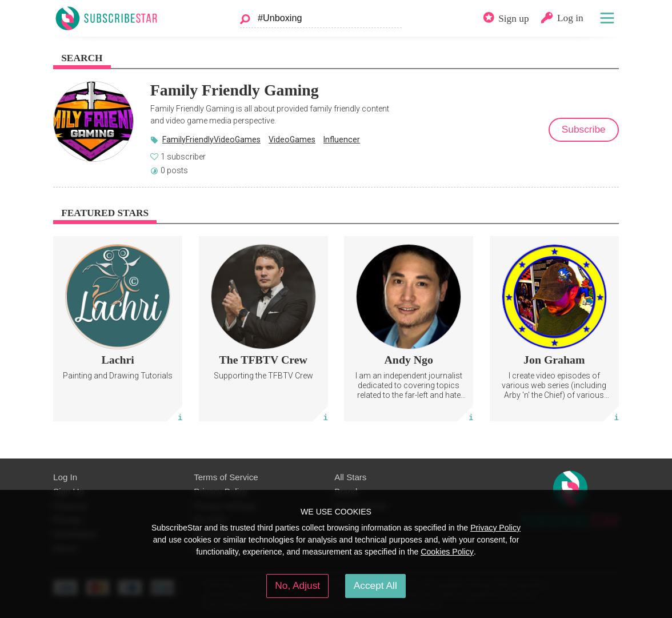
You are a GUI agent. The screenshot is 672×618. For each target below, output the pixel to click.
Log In (65, 477)
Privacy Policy (495, 528)
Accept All (375, 585)
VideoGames (292, 139)
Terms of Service (226, 477)
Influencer (342, 139)
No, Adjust (297, 585)
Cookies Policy (447, 552)
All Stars (350, 477)
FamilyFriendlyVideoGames (211, 139)
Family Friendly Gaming (235, 90)
